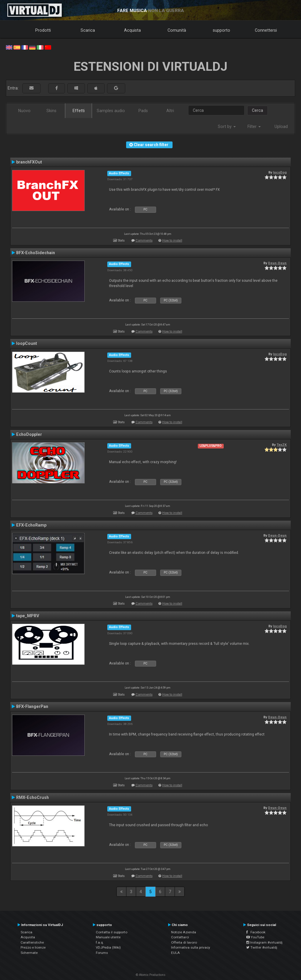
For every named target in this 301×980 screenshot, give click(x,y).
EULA (175, 953)
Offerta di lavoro (184, 942)
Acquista (132, 30)
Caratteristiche (32, 942)
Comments (144, 241)
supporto (221, 30)
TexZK (282, 445)
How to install (172, 241)
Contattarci (180, 937)
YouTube (255, 937)
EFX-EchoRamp (31, 525)
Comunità (177, 30)
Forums (102, 953)
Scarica (88, 30)
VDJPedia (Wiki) (108, 947)
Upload (281, 126)
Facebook (256, 932)
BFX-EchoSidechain (36, 253)
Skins (51, 111)
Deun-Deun (277, 263)
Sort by (227, 126)
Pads (143, 111)
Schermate (29, 953)
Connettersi (266, 30)
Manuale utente (108, 937)
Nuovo (24, 111)
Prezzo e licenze (33, 947)
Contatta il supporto (112, 932)
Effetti (79, 111)
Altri (170, 111)
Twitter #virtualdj (262, 947)
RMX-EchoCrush (32, 797)
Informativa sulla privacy (191, 947)
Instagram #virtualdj (264, 942)
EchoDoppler (29, 434)
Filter (254, 126)
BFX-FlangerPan (32, 706)
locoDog (280, 172)
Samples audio (111, 111)
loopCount (27, 343)
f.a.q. (100, 942)
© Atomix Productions (151, 975)
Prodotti (43, 30)
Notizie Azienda (184, 932)
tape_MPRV (28, 616)
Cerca (257, 110)
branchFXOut (29, 162)
